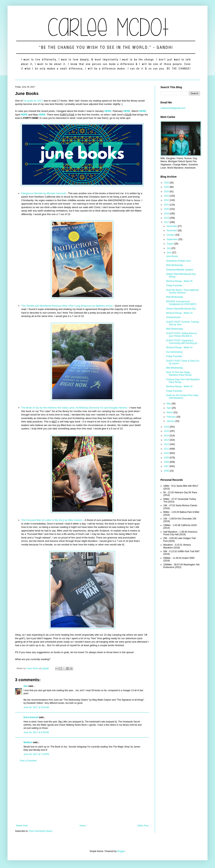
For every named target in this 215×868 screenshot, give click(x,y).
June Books (172, 256)
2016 (167, 427)
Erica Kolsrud (31, 717)
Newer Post (22, 826)
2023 (167, 196)
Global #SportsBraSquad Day (181, 309)
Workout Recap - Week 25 (179, 281)
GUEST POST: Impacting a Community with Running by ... (183, 342)
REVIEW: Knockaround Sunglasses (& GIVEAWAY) (181, 303)
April (169, 408)
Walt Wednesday (175, 265)
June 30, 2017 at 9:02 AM (36, 707)
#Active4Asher (173, 317)
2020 (167, 209)
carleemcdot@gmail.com (173, 108)
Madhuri (28, 742)
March (170, 412)
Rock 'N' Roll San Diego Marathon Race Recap (179, 374)
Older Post (143, 826)
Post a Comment (28, 761)
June (169, 253)
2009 (167, 458)
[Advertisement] (82, 793)
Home (83, 826)
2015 (167, 431)
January (171, 421)
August (171, 244)
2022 (167, 200)
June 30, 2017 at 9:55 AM (36, 732)
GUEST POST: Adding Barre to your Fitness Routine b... (182, 335)
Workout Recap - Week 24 (179, 313)
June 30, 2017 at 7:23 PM (36, 754)
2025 (167, 187)
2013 (167, 440)
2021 (167, 205)
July (169, 248)
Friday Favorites (174, 286)
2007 (167, 466)
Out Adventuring (174, 352)
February (171, 417)
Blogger (121, 851)
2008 (167, 462)
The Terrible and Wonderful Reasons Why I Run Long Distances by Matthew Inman (67, 306)
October (171, 235)
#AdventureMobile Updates (180, 270)
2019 (167, 214)
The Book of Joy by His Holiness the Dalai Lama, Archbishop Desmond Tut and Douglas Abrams (74, 408)
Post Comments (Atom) (41, 831)
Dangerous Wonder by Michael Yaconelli (44, 193)
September (172, 239)
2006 (167, 471)
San (26, 686)
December (172, 226)
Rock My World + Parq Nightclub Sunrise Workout (182, 291)
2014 (167, 436)
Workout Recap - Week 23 (179, 347)
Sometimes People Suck (178, 261)
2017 (167, 222)
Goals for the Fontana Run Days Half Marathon (182, 397)
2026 (167, 183)
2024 (167, 192)
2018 (167, 218)
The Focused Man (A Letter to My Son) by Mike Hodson (52, 520)
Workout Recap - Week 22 (179, 386)
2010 (167, 453)
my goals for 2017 (33, 101)
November (172, 231)
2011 (167, 449)
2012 (167, 444)
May (169, 404)
